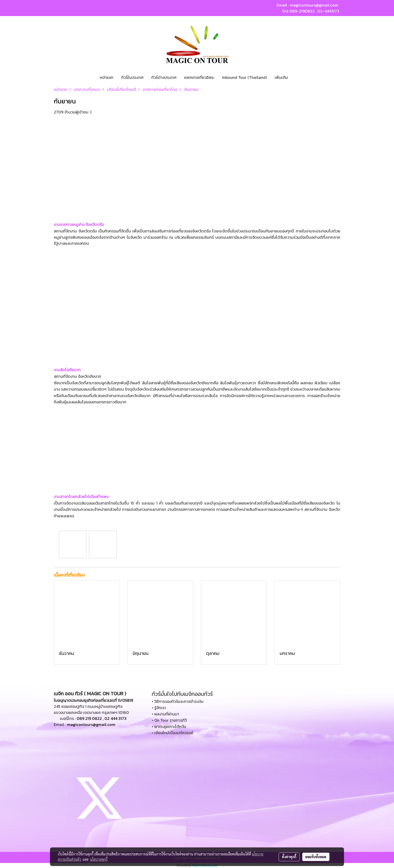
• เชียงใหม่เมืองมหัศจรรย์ (173, 733)
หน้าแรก (107, 77)
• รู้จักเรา (159, 708)
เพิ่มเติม (281, 77)
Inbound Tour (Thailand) (244, 77)
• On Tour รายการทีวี (169, 720)
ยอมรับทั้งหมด (316, 857)
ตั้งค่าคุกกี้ (289, 857)
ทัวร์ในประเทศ (132, 77)
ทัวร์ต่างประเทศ (164, 77)
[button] (296, 77)
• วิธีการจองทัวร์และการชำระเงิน (178, 701)
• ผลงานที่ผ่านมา (165, 714)
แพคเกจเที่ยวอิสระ (199, 77)
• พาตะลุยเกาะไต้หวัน (169, 726)
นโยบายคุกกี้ (99, 859)
